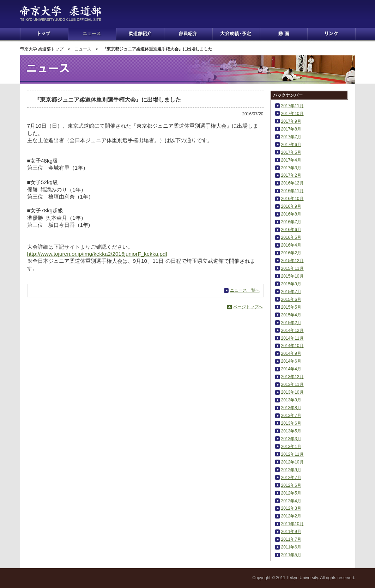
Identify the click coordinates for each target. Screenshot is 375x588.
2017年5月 (291, 152)
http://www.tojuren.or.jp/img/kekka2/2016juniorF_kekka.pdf (97, 254)
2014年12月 (292, 331)
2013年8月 (291, 408)
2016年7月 (291, 222)
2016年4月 (291, 245)
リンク (331, 34)
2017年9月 (291, 121)
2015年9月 (291, 284)
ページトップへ (248, 307)
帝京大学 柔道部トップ (42, 49)
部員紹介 (188, 34)
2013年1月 (291, 447)
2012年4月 (291, 501)
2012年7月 (291, 478)
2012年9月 (291, 470)
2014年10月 (292, 346)
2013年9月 (291, 400)
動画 (284, 34)
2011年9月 (291, 532)
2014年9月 (291, 353)
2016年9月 (291, 206)
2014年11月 (292, 338)
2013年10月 (292, 392)
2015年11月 (292, 268)
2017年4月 (291, 160)
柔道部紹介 (140, 34)
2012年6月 (291, 485)
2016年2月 (291, 253)
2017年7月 (291, 137)
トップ (44, 34)
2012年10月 (292, 462)
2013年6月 (291, 423)
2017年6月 (291, 145)
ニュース (92, 34)
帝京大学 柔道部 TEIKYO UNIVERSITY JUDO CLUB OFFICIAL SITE (70, 13)
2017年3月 (291, 168)
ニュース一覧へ (245, 290)
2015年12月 (292, 261)
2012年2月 (291, 516)
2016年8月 (291, 214)
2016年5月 (291, 237)
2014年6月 (291, 361)
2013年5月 (291, 431)
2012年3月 (291, 508)
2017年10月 (292, 114)
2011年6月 (291, 547)
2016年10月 (292, 199)
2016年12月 (292, 183)
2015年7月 (291, 292)
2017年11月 (292, 106)
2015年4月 (291, 315)
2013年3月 (291, 439)
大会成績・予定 (236, 34)
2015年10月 (292, 276)
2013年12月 (292, 377)
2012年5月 (291, 493)
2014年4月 (291, 369)
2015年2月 (291, 323)
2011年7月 (291, 539)
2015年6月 (291, 299)
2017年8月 (291, 129)
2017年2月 (291, 175)
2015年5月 (291, 307)
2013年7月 (291, 416)
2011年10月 (292, 524)
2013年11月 (292, 384)
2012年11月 (292, 454)
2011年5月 (291, 555)
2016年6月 (291, 230)
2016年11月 (292, 191)
